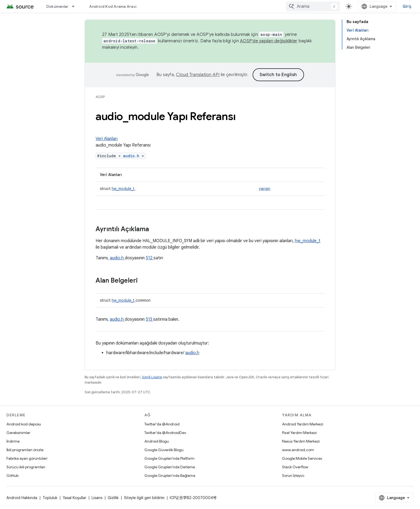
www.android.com (298, 450)
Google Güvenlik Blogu (164, 450)
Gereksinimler (18, 433)
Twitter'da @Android (162, 424)
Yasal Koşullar (74, 498)
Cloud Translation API (198, 75)
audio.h (132, 156)
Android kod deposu (24, 424)
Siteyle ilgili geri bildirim (144, 498)
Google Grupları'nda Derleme (170, 467)
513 (149, 319)
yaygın (265, 189)
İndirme (13, 441)
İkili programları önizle (25, 450)
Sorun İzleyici (293, 476)
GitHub (12, 476)
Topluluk (50, 498)
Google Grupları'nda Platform (169, 458)
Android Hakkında (22, 498)
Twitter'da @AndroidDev (165, 433)
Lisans (97, 498)
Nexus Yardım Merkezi (301, 441)
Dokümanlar (57, 6)
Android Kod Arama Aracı (113, 6)
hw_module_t (124, 189)
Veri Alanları (107, 139)
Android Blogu (157, 441)
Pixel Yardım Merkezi (299, 433)
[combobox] (313, 6)
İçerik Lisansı (152, 377)
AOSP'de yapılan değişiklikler (269, 41)
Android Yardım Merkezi (303, 424)
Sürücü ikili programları (26, 467)
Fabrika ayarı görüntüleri (27, 458)
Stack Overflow (295, 467)
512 (150, 258)
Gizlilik (113, 498)
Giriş (407, 6)
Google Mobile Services (302, 458)
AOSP (100, 97)
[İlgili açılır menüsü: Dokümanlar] (76, 6)
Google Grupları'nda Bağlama (170, 476)
